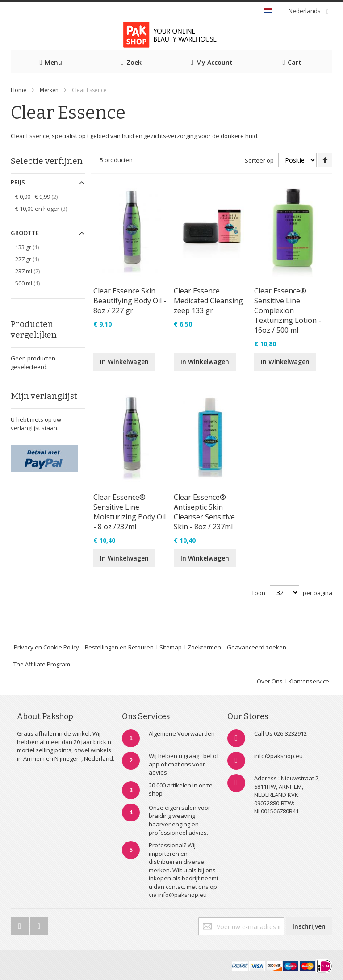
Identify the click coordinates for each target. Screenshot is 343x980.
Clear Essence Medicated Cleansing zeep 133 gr (208, 301)
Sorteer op (259, 160)
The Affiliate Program (42, 664)
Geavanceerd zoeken (257, 647)
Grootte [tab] (25, 233)
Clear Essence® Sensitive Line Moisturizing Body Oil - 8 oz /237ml (130, 512)
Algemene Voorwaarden (182, 733)
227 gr (32, 259)
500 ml (32, 283)
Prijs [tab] (18, 182)
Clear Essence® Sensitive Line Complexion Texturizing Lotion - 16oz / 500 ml (288, 310)
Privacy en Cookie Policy (46, 647)
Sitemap (171, 647)
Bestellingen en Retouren (119, 647)
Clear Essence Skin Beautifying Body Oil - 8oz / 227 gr (130, 301)
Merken (49, 90)
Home (19, 90)
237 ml (34, 271)
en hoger (48, 208)
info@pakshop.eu (278, 756)
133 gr (32, 247)
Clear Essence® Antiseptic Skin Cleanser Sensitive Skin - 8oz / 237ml (204, 512)
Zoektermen (204, 647)
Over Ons (270, 681)
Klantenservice (309, 681)
